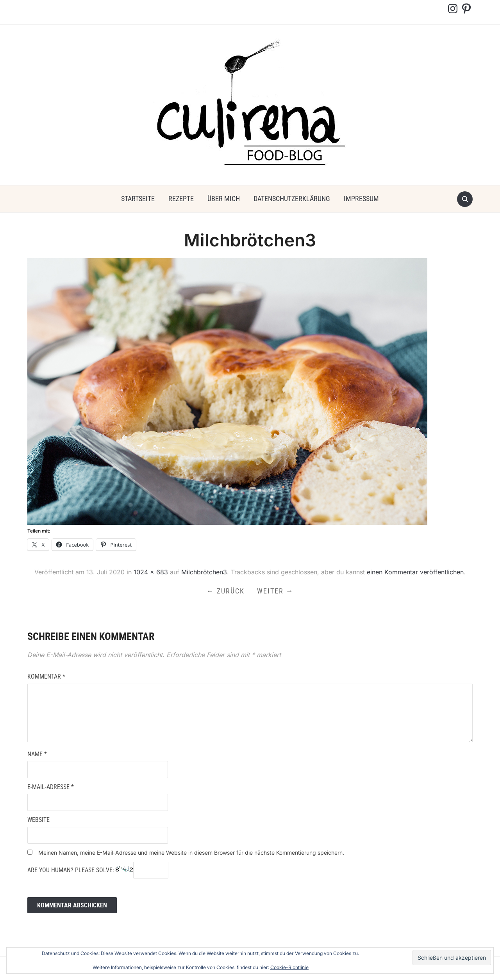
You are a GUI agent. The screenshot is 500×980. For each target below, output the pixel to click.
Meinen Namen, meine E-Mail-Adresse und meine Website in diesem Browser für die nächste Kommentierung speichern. (191, 853)
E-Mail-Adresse (51, 787)
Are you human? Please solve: (98, 870)
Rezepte (181, 199)
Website (38, 820)
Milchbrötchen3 (204, 572)
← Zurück (226, 591)
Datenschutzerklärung (292, 199)
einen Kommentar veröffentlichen (415, 572)
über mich (224, 199)
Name (37, 754)
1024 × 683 (151, 572)
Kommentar (46, 676)
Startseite (138, 199)
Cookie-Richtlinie (289, 967)
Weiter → (275, 591)
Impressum (361, 199)
